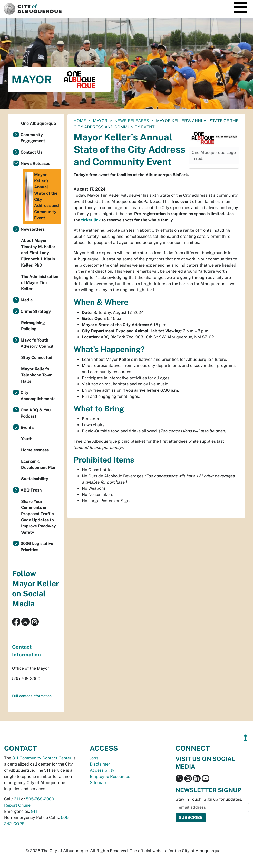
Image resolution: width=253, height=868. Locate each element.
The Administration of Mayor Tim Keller (40, 283)
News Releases (132, 121)
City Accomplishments (38, 396)
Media (27, 300)
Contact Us (31, 152)
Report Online (17, 805)
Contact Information (26, 651)
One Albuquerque (38, 123)
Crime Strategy (36, 311)
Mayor (100, 121)
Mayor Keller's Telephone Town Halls (37, 375)
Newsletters (33, 229)
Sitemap (98, 783)
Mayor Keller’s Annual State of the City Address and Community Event (42, 196)
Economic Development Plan (39, 464)
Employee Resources (110, 776)
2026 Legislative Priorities (37, 547)
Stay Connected (37, 358)
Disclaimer (100, 764)
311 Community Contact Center (42, 758)
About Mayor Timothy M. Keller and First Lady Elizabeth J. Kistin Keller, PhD (38, 253)
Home (80, 121)
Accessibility (102, 770)
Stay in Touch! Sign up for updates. (209, 799)
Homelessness (35, 450)
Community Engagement (33, 138)
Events (27, 427)
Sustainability (35, 479)
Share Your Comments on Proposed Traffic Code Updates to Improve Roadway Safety (38, 517)
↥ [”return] (245, 738)
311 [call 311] (17, 799)
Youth (27, 439)
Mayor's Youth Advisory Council (37, 343)
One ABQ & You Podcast (36, 413)
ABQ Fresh (31, 490)
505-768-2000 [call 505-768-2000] (40, 799)
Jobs (94, 758)
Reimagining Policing (33, 326)
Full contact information (32, 696)
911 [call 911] (34, 811)
